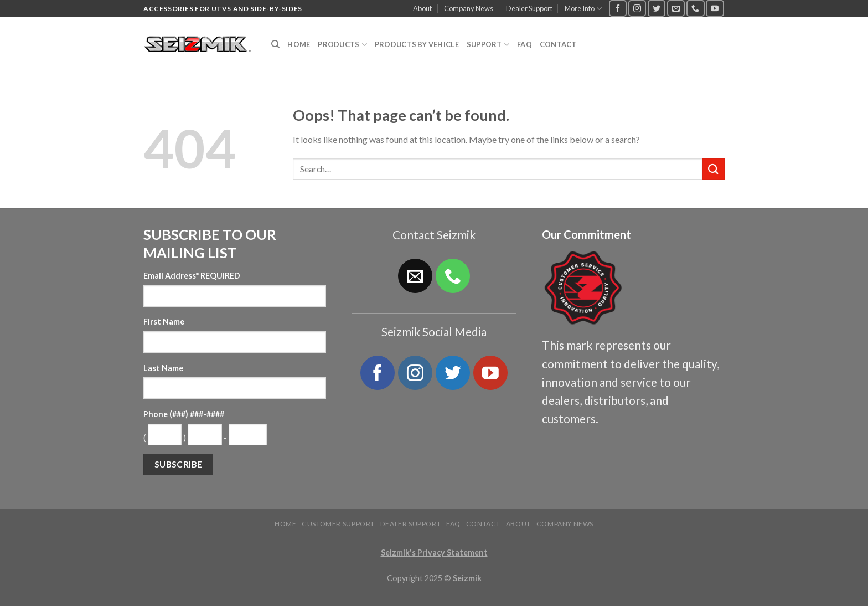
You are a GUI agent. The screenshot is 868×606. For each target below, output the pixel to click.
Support (488, 45)
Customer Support (338, 524)
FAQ (525, 44)
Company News (469, 8)
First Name (164, 322)
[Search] (275, 44)
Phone (184, 414)
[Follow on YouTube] (715, 8)
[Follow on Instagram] (637, 8)
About (422, 8)
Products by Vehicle (417, 44)
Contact (558, 44)
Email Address (192, 276)
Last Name (163, 368)
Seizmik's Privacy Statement (434, 553)
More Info (583, 9)
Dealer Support (529, 8)
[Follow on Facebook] (618, 8)
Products (342, 45)
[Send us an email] (676, 8)
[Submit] (714, 169)
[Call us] (695, 8)
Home (299, 44)
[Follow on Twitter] (657, 8)
